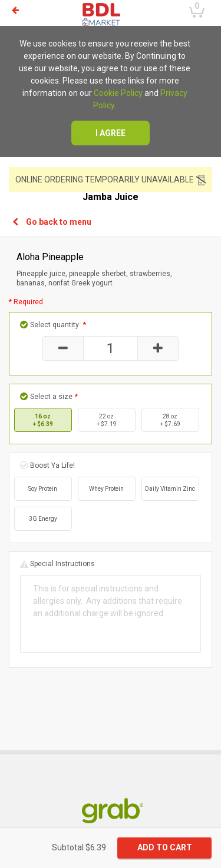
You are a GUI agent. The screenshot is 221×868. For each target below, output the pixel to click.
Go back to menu (52, 222)
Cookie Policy (118, 93)
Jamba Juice (111, 197)
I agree (111, 133)
